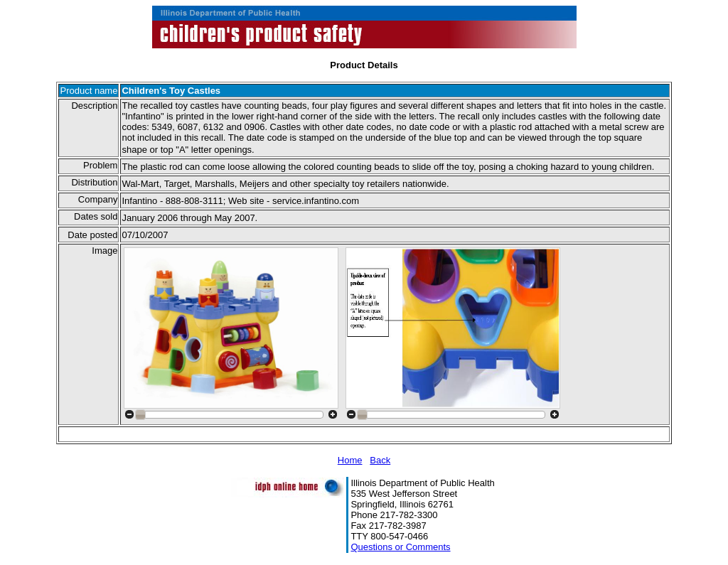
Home (350, 460)
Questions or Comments (400, 547)
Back (380, 460)
